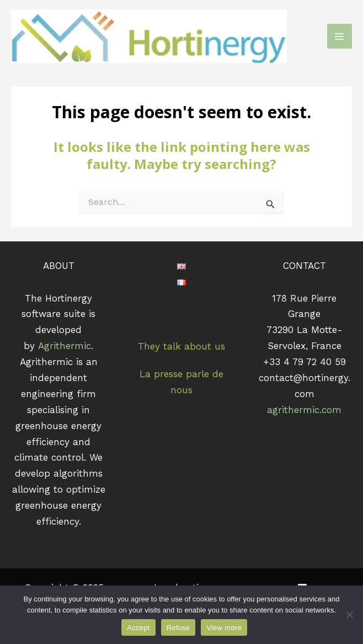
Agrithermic (65, 346)
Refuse (178, 628)
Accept (138, 628)
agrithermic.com (304, 410)
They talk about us (181, 346)
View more (224, 628)
